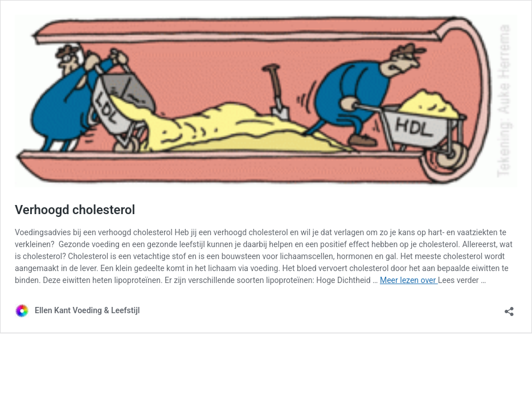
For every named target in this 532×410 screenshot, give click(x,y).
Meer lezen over (409, 280)
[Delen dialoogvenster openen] (509, 308)
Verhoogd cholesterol (75, 210)
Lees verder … (462, 280)
